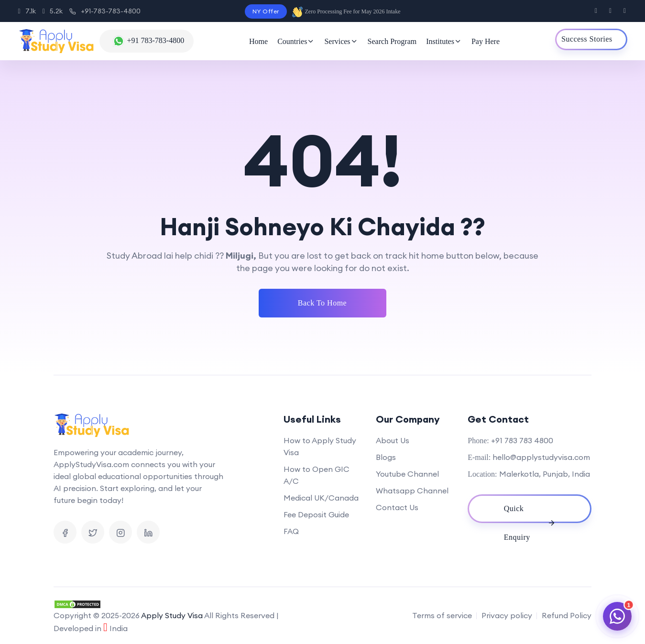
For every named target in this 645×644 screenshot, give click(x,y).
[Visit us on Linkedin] (148, 532)
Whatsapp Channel (412, 491)
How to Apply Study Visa (320, 446)
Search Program (392, 41)
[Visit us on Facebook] (596, 11)
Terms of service (442, 615)
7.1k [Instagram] (27, 11)
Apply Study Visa (172, 615)
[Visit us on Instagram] (625, 11)
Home (258, 41)
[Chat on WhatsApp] (617, 616)
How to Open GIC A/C (317, 475)
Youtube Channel (407, 474)
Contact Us (397, 507)
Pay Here (486, 41)
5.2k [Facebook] (53, 11)
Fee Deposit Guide (316, 514)
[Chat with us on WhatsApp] (147, 41)
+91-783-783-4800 (105, 11)
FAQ (291, 531)
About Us (393, 440)
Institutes (444, 41)
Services (341, 41)
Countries (296, 41)
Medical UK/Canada (321, 498)
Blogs (386, 457)
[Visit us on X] (611, 11)
